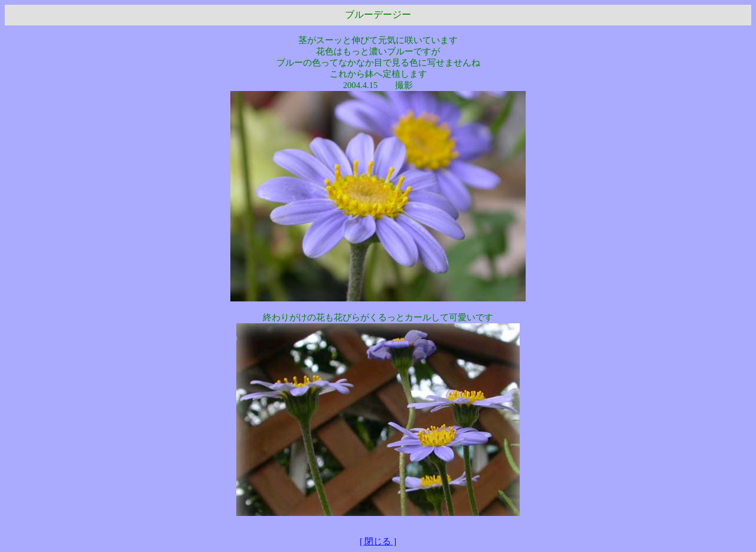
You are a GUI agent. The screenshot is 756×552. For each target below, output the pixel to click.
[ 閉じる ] (378, 541)
